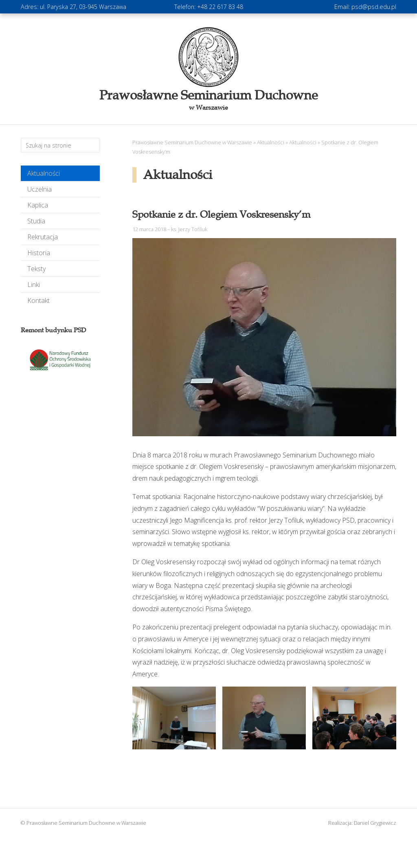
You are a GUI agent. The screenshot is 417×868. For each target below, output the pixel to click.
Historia (39, 253)
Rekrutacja (43, 237)
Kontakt (38, 300)
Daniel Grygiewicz (375, 823)
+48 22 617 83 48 (220, 7)
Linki (34, 285)
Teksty (36, 269)
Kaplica (38, 205)
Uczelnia (40, 189)
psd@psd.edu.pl (374, 7)
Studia (36, 221)
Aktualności (44, 173)
